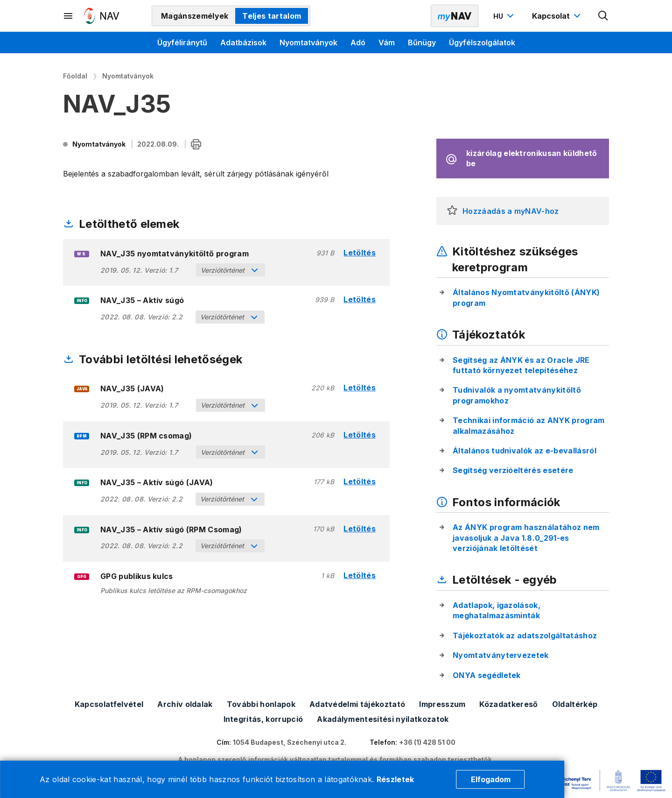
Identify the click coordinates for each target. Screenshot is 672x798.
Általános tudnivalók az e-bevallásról (525, 451)
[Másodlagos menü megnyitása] (69, 16)
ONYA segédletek (487, 675)
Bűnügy (422, 42)
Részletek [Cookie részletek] (395, 779)
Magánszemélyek (195, 16)
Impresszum (442, 704)
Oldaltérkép (575, 704)
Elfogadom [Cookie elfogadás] (491, 779)
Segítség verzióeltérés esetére (513, 470)
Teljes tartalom (272, 16)
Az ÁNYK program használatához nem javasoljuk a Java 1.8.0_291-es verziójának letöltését (526, 538)
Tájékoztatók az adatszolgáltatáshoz (525, 636)
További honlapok (261, 704)
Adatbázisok (243, 42)
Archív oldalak (185, 704)
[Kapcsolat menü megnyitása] (557, 16)
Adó (358, 42)
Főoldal (75, 76)
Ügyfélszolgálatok (482, 42)
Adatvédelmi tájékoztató (357, 704)
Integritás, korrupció (263, 719)
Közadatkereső (508, 704)
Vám (387, 42)
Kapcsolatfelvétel (109, 704)
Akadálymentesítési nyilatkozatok (383, 719)
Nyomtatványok (308, 42)
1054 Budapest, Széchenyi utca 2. (290, 742)
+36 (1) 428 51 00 (427, 742)
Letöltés (360, 253)
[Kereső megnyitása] (603, 16)
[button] (452, 211)
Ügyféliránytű (182, 42)
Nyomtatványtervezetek (501, 655)
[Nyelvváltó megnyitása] (505, 16)
